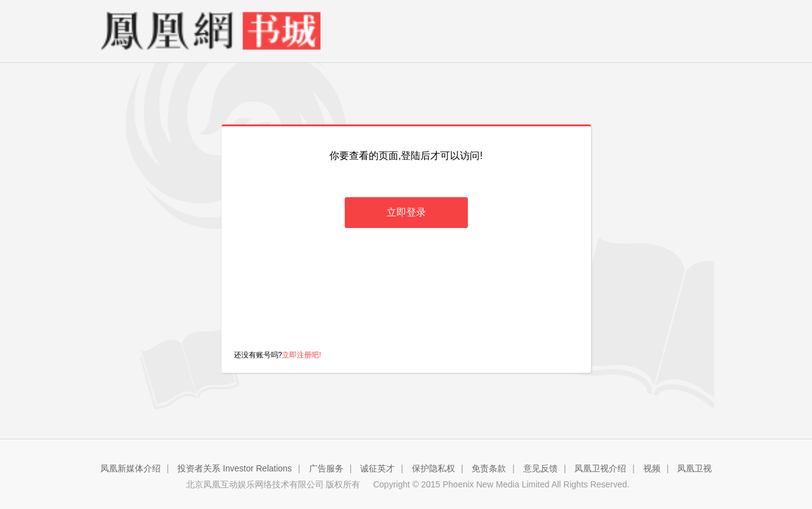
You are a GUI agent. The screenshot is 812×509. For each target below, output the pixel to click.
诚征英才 (377, 468)
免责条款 (489, 468)
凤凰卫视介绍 (600, 468)
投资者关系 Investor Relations (235, 468)
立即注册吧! (301, 355)
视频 (652, 468)
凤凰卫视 (694, 468)
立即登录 (406, 212)
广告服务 (326, 468)
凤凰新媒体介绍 (131, 468)
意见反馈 (541, 468)
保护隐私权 (433, 468)
